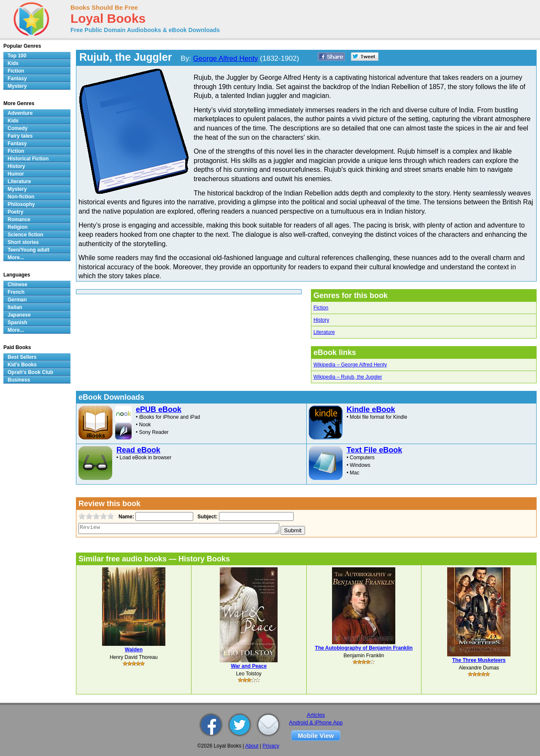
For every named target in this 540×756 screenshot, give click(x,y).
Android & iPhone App (316, 722)
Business (19, 380)
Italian (15, 307)
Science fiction (26, 235)
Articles (316, 715)
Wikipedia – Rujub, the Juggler (348, 377)
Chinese (18, 285)
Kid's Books (22, 365)
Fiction (321, 308)
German (17, 300)
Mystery (17, 86)
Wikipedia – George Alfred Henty (350, 365)
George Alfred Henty (226, 58)
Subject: (207, 517)
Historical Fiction (28, 159)
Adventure (20, 113)
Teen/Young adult (28, 250)
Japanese (19, 315)
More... (16, 257)
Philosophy (21, 204)
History (321, 320)
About (252, 746)
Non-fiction (21, 197)
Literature (324, 332)
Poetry (15, 212)
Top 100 (17, 56)
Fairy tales (20, 136)
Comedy (18, 128)
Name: (126, 517)
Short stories (23, 242)
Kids (13, 63)
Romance (19, 219)
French (16, 292)
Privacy (271, 746)
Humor (16, 174)
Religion (18, 227)
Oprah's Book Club (30, 372)
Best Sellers (22, 357)
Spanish (18, 322)
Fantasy (17, 79)
